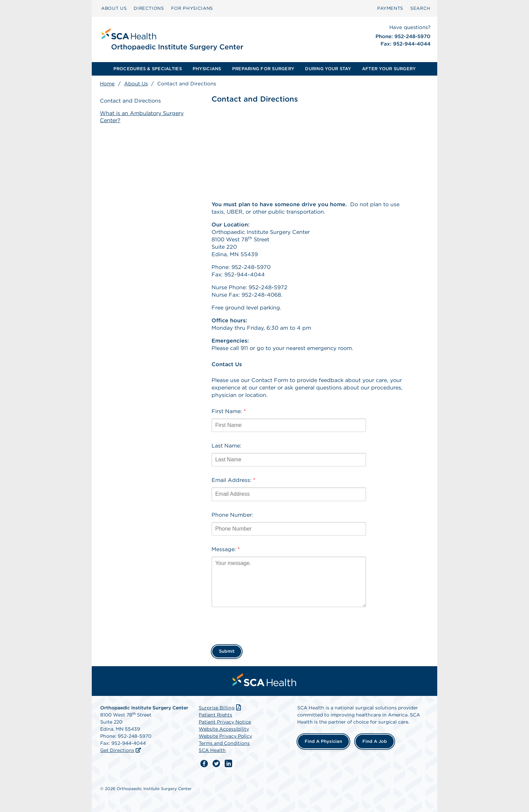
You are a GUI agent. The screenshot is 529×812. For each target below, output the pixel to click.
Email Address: (233, 480)
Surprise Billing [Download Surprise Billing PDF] (220, 708)
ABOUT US (114, 8)
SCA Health (212, 750)
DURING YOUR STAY (328, 69)
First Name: (229, 411)
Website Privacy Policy (225, 736)
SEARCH (420, 8)
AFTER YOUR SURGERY (389, 69)
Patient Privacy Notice (225, 722)
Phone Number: (232, 515)
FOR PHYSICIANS (192, 8)
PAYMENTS (390, 8)
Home (107, 84)
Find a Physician (323, 741)
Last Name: (226, 446)
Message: (226, 549)
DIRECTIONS (149, 8)
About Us (136, 84)
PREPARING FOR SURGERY (263, 69)
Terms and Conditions (224, 743)
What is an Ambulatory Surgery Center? (142, 117)
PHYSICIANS (207, 69)
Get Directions (117, 750)
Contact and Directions (130, 101)
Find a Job (375, 741)
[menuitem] (114, 8)
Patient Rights (215, 715)
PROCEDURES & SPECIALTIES (148, 69)
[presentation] (263, 624)
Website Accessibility (224, 729)
